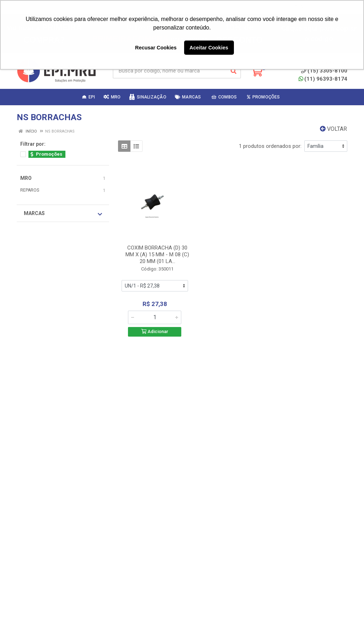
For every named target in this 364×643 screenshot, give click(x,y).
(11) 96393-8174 (323, 79)
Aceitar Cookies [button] (209, 48)
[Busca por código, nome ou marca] (170, 71)
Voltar (333, 129)
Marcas (63, 214)
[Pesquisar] (234, 71)
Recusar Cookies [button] (156, 48)
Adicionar (155, 331)
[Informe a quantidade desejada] (155, 317)
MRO (26, 178)
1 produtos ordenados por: (270, 146)
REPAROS (30, 190)
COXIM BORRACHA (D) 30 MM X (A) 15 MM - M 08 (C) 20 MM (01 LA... (157, 254)
